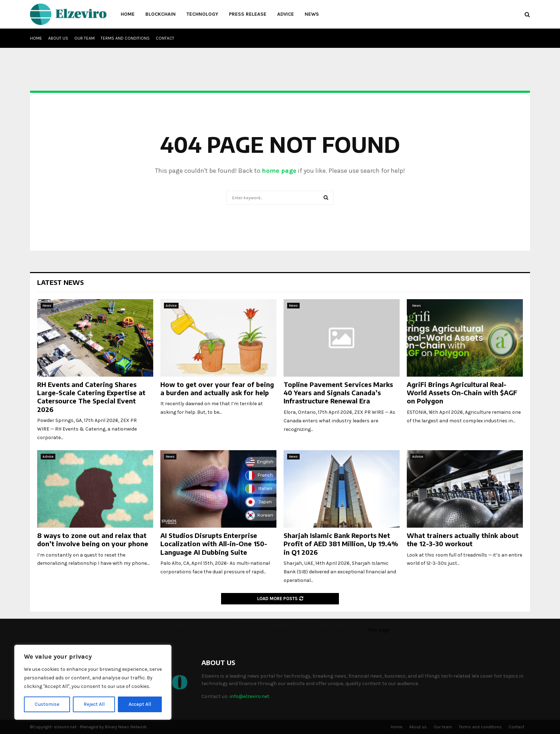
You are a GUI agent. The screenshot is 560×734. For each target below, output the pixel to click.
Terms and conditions (125, 38)
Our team (84, 38)
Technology (202, 14)
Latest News (61, 282)
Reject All (94, 704)
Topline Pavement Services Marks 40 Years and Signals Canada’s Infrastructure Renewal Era (338, 393)
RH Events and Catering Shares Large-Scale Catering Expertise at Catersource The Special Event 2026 (91, 397)
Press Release (248, 14)
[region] (93, 682)
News (312, 14)
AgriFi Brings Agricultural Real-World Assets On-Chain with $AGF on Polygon (462, 393)
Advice (286, 14)
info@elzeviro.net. (250, 696)
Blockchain (161, 14)
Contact (165, 38)
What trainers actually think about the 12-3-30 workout (463, 539)
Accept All (140, 704)
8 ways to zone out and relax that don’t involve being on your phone (93, 539)
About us (58, 38)
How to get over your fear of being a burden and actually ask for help (217, 388)
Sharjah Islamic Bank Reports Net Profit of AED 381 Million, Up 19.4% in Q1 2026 (341, 544)
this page (379, 630)
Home (128, 14)
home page (279, 171)
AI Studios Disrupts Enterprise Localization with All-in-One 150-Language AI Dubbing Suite (214, 544)
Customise (47, 704)
